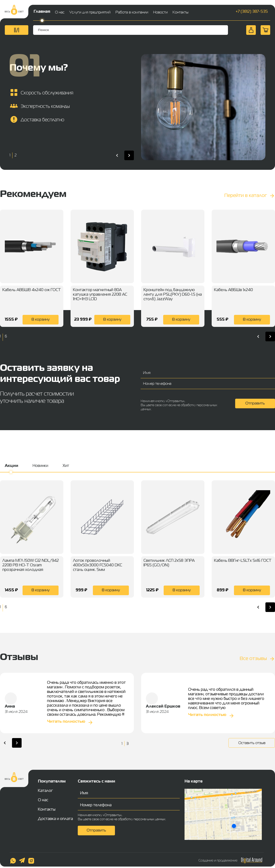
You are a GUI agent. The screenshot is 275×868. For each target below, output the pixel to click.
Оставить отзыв (252, 743)
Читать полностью (66, 722)
